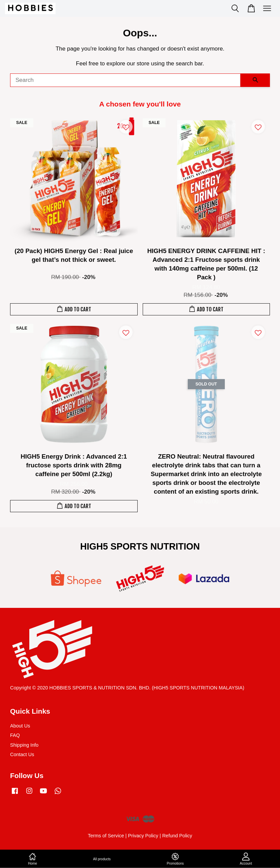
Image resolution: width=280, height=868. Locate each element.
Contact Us (22, 754)
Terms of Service (106, 836)
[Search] (125, 80)
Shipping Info (24, 745)
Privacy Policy (143, 836)
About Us (20, 726)
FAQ (15, 735)
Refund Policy (177, 836)
